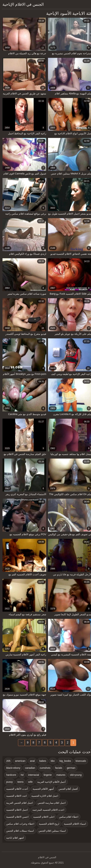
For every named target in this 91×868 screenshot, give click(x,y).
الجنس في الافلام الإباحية (22, 4)
